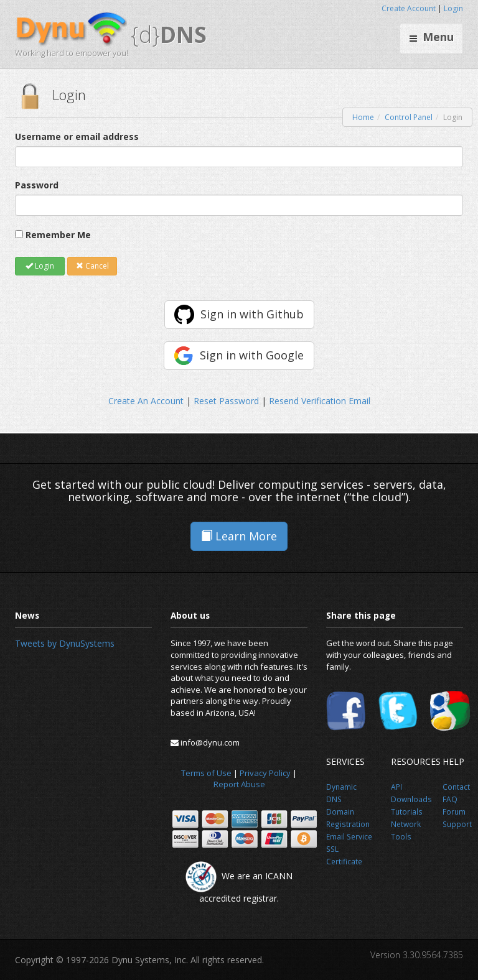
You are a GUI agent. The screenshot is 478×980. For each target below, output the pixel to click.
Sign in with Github (252, 314)
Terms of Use (206, 773)
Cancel (92, 266)
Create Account (409, 8)
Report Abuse (239, 784)
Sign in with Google (252, 355)
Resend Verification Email (320, 401)
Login (453, 8)
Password (37, 185)
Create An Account (146, 401)
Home (363, 117)
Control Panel (409, 117)
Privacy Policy (265, 773)
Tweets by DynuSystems (65, 643)
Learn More (239, 536)
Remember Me (58, 235)
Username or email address (77, 136)
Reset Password (226, 401)
